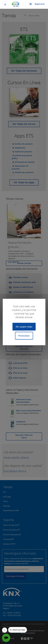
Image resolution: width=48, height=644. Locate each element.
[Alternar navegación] (5, 4)
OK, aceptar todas (24, 327)
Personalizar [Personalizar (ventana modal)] (24, 336)
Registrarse (40, 4)
